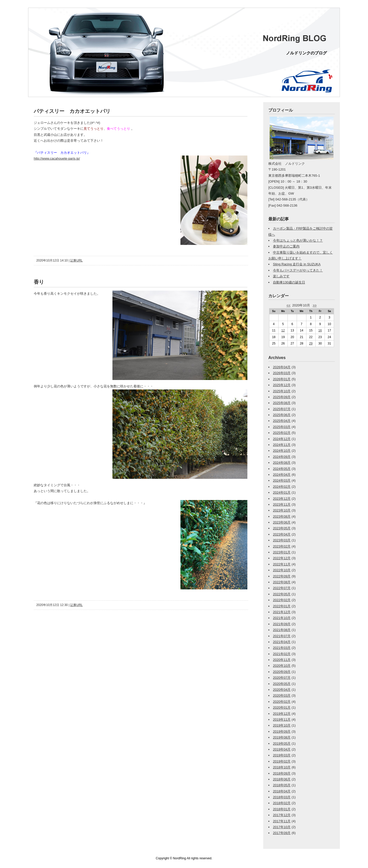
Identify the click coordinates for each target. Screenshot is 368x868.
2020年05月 (282, 684)
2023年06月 (282, 522)
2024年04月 (282, 475)
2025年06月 (282, 415)
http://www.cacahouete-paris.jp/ (57, 158)
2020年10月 (282, 666)
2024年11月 (282, 445)
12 (283, 330)
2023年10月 (282, 510)
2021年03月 (282, 648)
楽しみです (281, 276)
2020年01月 (282, 708)
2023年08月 (282, 516)
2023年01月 (282, 552)
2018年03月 (282, 797)
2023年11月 (282, 504)
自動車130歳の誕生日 (289, 282)
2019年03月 (282, 755)
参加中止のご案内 (286, 246)
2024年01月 (282, 492)
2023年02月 (282, 546)
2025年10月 (282, 391)
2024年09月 (282, 457)
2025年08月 (282, 403)
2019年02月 (282, 761)
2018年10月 (282, 767)
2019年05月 (282, 744)
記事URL (76, 260)
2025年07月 (282, 409)
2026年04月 (282, 367)
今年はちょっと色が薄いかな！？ (298, 240)
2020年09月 (282, 672)
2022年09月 (282, 576)
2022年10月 (282, 570)
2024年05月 (282, 469)
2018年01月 (282, 809)
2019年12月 (282, 714)
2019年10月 (282, 725)
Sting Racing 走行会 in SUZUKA (297, 264)
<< (288, 305)
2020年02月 (282, 702)
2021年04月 (282, 642)
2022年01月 (282, 606)
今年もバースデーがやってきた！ (298, 270)
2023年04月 (282, 534)
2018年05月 (282, 785)
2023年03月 (282, 540)
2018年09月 (282, 773)
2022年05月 (282, 594)
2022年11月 (282, 564)
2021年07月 (282, 636)
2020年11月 (282, 660)
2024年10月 (282, 451)
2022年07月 (282, 588)
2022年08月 (282, 582)
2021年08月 (282, 630)
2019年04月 (282, 749)
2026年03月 (282, 373)
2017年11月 (282, 821)
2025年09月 (282, 397)
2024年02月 (282, 487)
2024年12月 (282, 439)
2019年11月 (282, 720)
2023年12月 (282, 499)
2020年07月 (282, 678)
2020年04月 (282, 690)
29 (311, 343)
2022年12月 (282, 558)
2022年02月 (282, 600)
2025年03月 (282, 427)
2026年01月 (282, 379)
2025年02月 (282, 433)
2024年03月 (282, 480)
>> (315, 305)
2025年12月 (282, 385)
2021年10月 (282, 618)
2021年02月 (282, 654)
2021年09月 (282, 624)
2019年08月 (282, 737)
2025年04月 (282, 421)
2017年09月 (282, 833)
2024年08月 (282, 463)
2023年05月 (282, 528)
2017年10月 (282, 827)
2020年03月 (282, 695)
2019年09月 (282, 732)
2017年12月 (282, 815)
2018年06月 (282, 779)
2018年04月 (282, 791)
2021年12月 (282, 612)
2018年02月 (282, 803)
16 (320, 330)
